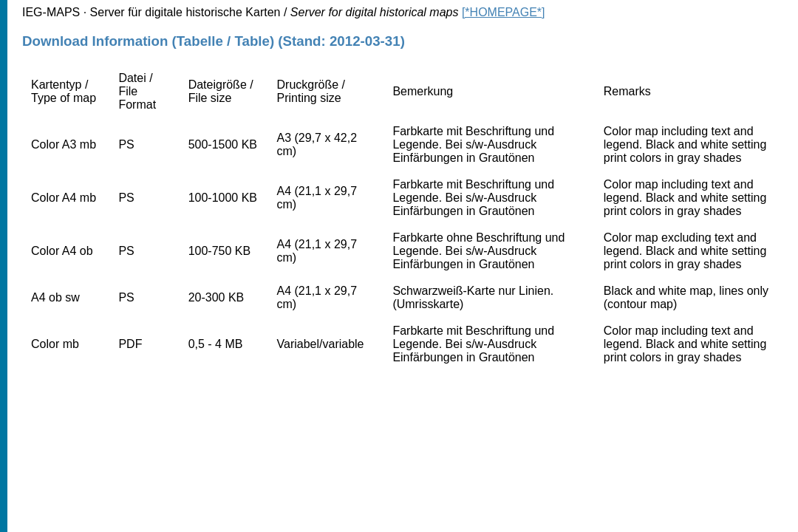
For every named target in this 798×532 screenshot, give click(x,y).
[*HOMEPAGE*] (504, 12)
